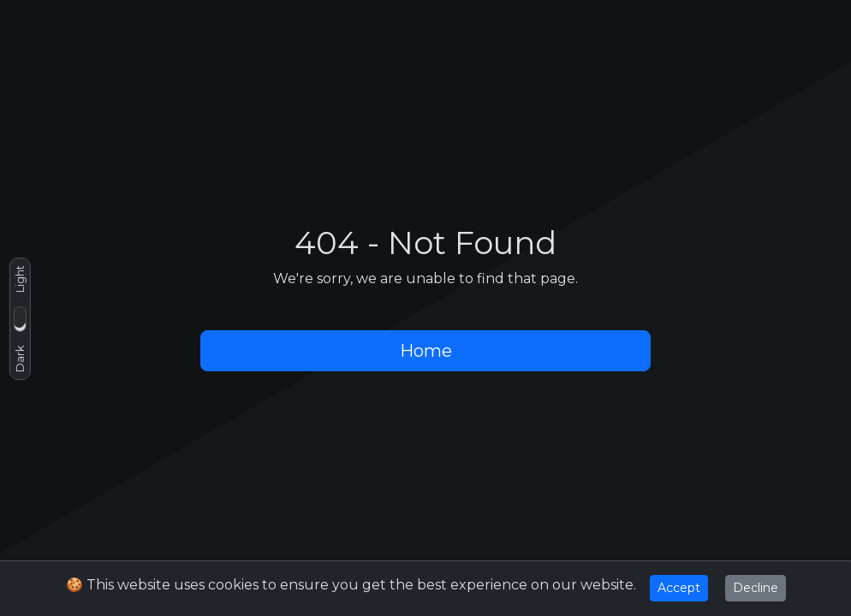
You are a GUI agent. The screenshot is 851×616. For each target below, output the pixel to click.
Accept (679, 588)
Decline (756, 588)
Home (426, 351)
